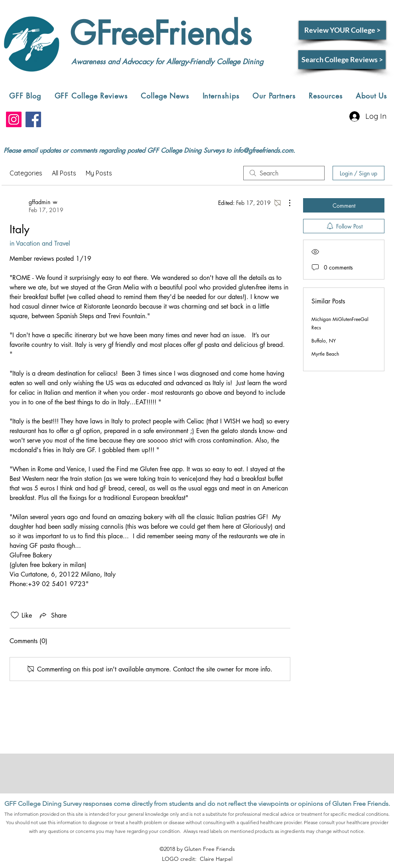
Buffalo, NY (324, 341)
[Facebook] (33, 119)
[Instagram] (14, 119)
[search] (284, 173)
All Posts (64, 173)
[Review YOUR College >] (342, 30)
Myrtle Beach (325, 354)
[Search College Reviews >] (342, 60)
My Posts (99, 173)
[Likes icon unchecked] (15, 615)
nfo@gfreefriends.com (264, 151)
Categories (26, 173)
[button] (91, 96)
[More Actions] (286, 203)
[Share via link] (52, 615)
